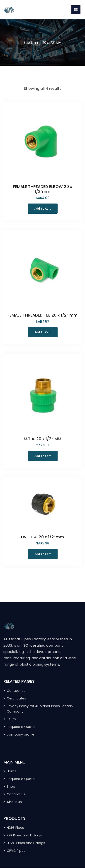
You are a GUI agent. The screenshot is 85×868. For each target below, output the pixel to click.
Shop (11, 787)
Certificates (16, 698)
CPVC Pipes (16, 851)
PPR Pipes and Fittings (24, 835)
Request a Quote (21, 727)
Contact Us (16, 691)
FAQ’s (11, 719)
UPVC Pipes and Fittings (26, 843)
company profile (21, 734)
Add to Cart (43, 208)
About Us (14, 802)
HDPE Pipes (15, 828)
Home (12, 771)
